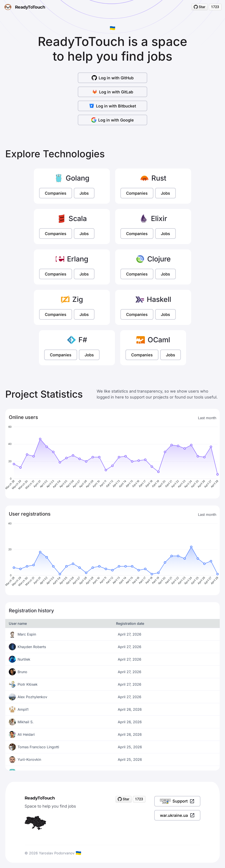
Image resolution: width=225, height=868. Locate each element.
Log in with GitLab (113, 92)
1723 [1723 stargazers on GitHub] (215, 7)
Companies (56, 193)
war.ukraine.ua (177, 815)
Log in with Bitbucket (112, 106)
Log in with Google (112, 120)
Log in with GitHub (113, 78)
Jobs (84, 193)
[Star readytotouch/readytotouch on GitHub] (200, 7)
